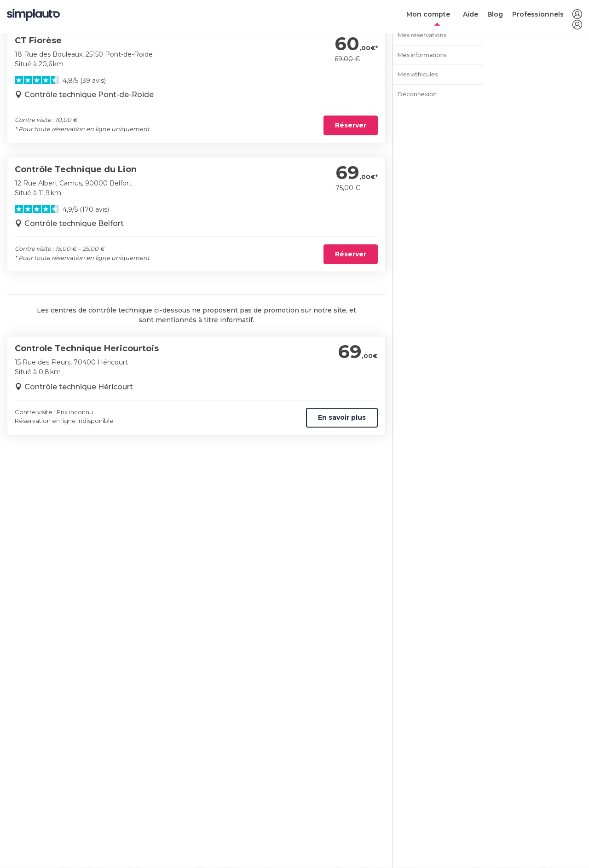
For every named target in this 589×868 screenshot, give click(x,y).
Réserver (351, 125)
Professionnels (538, 14)
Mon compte (428, 14)
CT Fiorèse (38, 41)
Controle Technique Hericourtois (87, 348)
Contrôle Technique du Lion (76, 169)
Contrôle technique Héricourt (79, 387)
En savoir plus (342, 417)
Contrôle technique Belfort (74, 223)
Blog (495, 14)
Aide (471, 14)
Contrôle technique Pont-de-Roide (89, 95)
